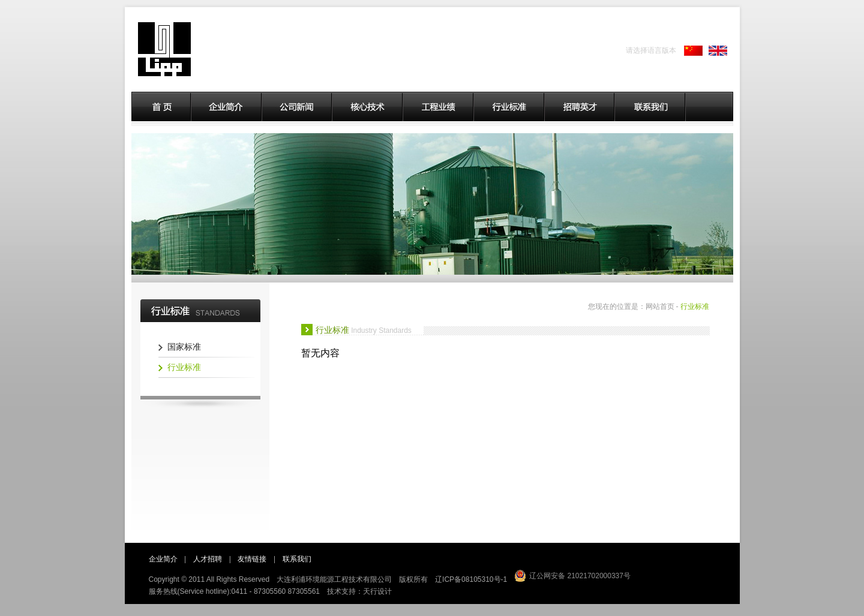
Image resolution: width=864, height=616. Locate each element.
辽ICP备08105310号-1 (471, 579)
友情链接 (252, 559)
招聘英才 (580, 106)
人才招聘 (208, 559)
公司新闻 (297, 106)
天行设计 (377, 591)
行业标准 (509, 106)
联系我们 (650, 106)
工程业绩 (439, 106)
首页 (161, 106)
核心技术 (368, 106)
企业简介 (226, 106)
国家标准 (184, 347)
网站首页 (660, 307)
